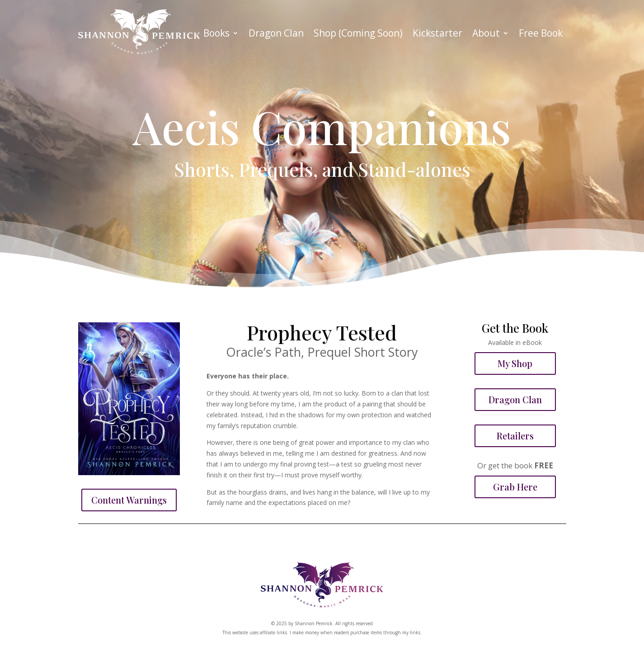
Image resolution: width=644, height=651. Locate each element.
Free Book (541, 35)
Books (216, 35)
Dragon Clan (276, 35)
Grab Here (515, 487)
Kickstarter (437, 35)
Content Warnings (129, 500)
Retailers (515, 436)
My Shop (515, 363)
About (486, 35)
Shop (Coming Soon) (358, 35)
